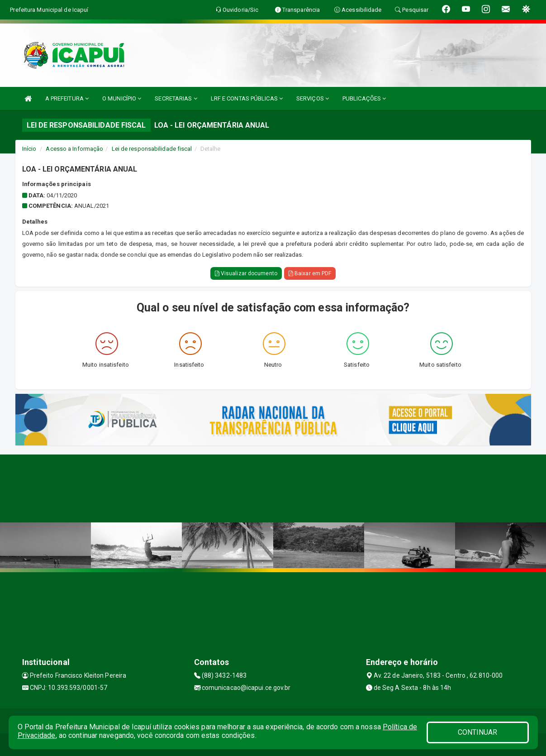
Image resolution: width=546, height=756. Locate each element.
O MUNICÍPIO (122, 98)
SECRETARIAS (176, 98)
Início (29, 149)
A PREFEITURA (67, 98)
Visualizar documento (246, 273)
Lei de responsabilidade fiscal (152, 149)
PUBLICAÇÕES (364, 98)
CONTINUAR (478, 732)
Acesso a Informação (74, 149)
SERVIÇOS (313, 98)
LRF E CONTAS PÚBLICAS (247, 98)
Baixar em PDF (310, 273)
